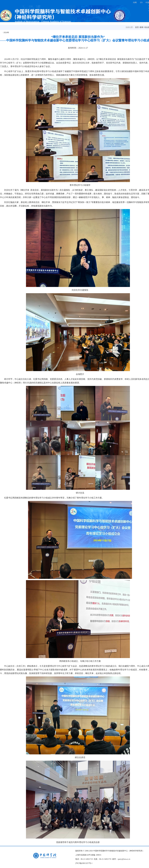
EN (141, 3)
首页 (137, 27)
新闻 (141, 27)
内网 (135, 3)
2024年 (6, 33)
